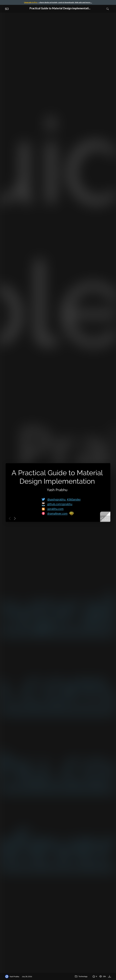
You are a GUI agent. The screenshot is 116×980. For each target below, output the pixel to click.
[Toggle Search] (108, 9)
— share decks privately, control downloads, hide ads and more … (58, 2)
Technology (81, 976)
